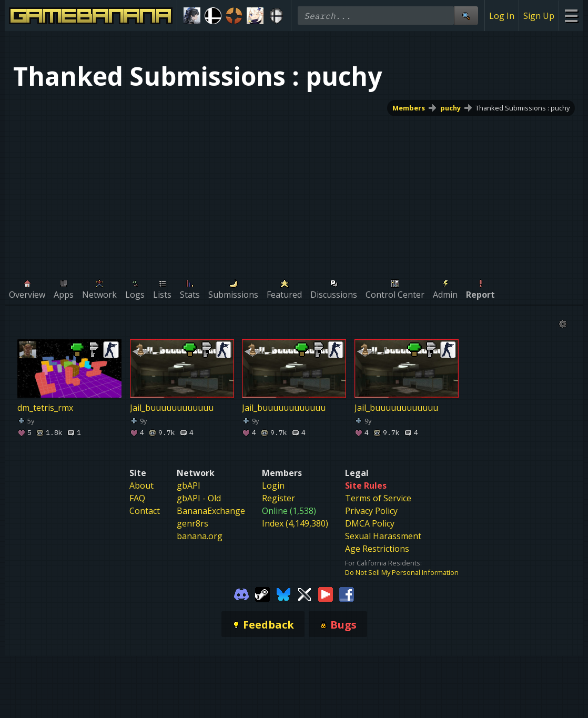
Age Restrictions (377, 549)
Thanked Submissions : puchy (523, 108)
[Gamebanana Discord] (241, 594)
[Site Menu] (571, 16)
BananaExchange (211, 511)
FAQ (137, 498)
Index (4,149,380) (295, 523)
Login (273, 486)
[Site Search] (466, 16)
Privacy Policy (371, 511)
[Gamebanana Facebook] (347, 594)
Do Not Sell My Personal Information (402, 572)
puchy (450, 108)
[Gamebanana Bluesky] (283, 594)
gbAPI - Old (199, 498)
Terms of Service (378, 498)
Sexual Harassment (383, 536)
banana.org (200, 536)
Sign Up (539, 16)
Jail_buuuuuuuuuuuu (172, 408)
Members (409, 108)
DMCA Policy (370, 523)
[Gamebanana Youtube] (326, 594)
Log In (502, 16)
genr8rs (192, 523)
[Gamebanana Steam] (262, 594)
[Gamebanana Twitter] (305, 594)
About (141, 486)
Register (278, 498)
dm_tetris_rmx (45, 408)
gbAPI (189, 486)
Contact (145, 511)
